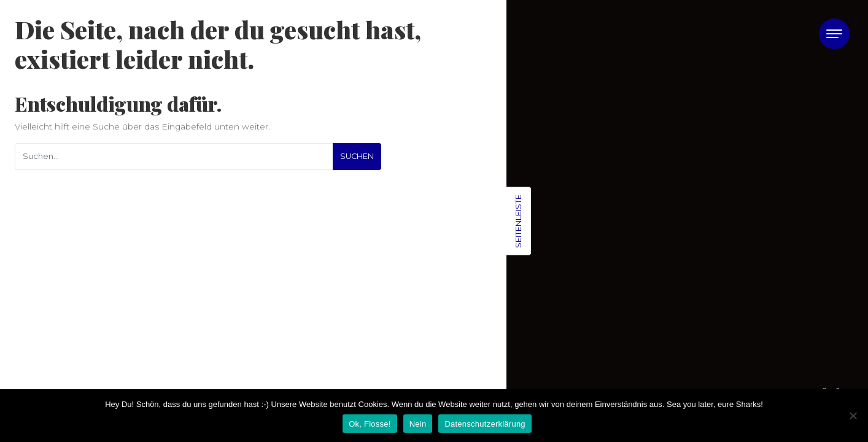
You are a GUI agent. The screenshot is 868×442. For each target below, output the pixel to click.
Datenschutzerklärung (485, 424)
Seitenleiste (518, 221)
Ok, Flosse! (370, 424)
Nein (418, 424)
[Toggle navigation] (834, 34)
